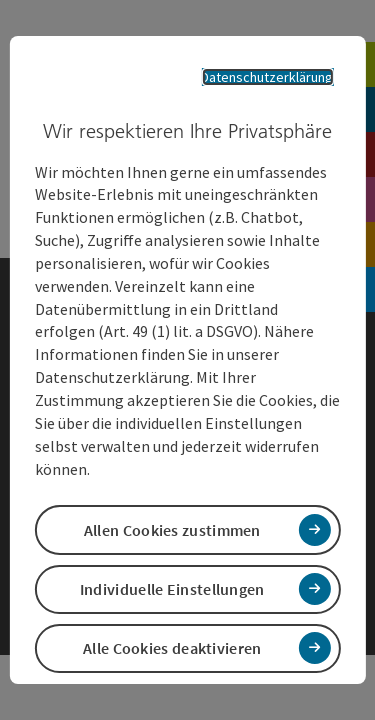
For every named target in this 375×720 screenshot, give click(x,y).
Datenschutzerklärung (267, 77)
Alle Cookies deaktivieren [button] (172, 648)
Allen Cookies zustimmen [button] (172, 530)
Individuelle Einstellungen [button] (172, 589)
